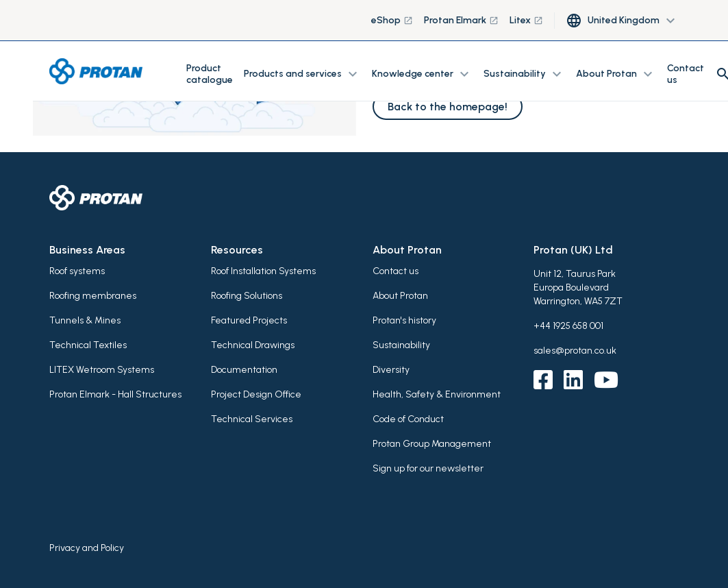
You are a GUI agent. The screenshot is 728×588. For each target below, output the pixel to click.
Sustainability (401, 345)
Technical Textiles (88, 345)
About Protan (400, 296)
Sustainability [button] (524, 74)
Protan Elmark (461, 20)
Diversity (391, 370)
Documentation (244, 370)
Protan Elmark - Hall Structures (115, 394)
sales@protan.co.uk (575, 351)
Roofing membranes (93, 296)
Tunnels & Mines (85, 320)
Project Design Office (256, 394)
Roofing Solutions (247, 296)
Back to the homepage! (448, 107)
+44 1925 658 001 (568, 326)
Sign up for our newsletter (428, 468)
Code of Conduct (408, 419)
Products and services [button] (302, 74)
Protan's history (404, 320)
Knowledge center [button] (422, 74)
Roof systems (77, 271)
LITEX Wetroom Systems (102, 370)
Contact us (686, 74)
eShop (392, 20)
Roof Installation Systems (263, 271)
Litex (526, 20)
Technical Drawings (253, 345)
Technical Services (252, 419)
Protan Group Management (432, 444)
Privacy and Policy (87, 548)
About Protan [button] (616, 74)
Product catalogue (210, 74)
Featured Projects (249, 320)
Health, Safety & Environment (437, 394)
